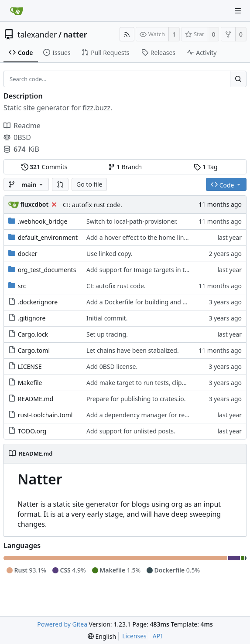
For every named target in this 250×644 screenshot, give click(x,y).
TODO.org (32, 431)
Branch (125, 167)
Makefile (30, 383)
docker (28, 254)
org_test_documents (47, 270)
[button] (60, 184)
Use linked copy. (110, 254)
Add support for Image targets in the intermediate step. (166, 270)
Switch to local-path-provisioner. (132, 221)
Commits (45, 167)
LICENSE (30, 366)
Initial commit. (107, 318)
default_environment (48, 237)
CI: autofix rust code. (92, 205)
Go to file (89, 184)
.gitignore (32, 318)
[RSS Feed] (127, 34)
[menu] (102, 636)
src (22, 286)
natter (75, 34)
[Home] (17, 11)
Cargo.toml (34, 350)
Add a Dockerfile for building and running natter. (156, 302)
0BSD (17, 137)
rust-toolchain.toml (45, 415)
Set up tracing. (107, 334)
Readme (22, 126)
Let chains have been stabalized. (133, 350)
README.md (36, 399)
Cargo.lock (33, 334)
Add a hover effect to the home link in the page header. (165, 237)
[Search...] (238, 79)
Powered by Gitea (62, 624)
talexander (37, 34)
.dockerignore (38, 302)
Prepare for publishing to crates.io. (136, 399)
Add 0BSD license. (112, 366)
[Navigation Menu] (238, 11)
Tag (205, 167)
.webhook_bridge (43, 221)
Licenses (134, 636)
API (158, 636)
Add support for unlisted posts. (131, 431)
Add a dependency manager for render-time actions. (162, 415)
